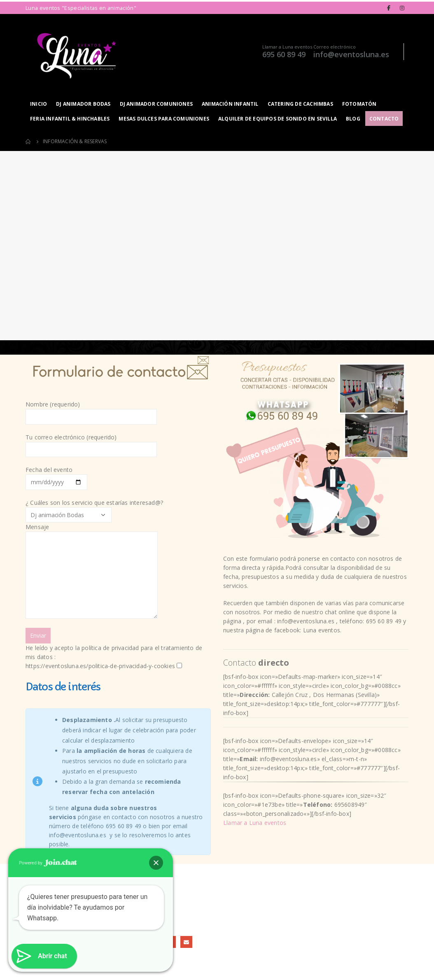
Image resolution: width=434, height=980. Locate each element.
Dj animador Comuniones (156, 104)
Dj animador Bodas (83, 104)
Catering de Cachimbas (300, 104)
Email (186, 942)
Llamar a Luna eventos (287, 47)
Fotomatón (359, 104)
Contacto (384, 119)
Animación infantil (230, 104)
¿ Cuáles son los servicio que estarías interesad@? (118, 585)
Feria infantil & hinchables (70, 119)
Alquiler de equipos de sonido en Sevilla (278, 119)
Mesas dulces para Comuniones (164, 119)
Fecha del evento (56, 475)
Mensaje (92, 551)
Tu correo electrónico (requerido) (91, 443)
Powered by (48, 863)
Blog (353, 119)
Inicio (38, 104)
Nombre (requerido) (91, 410)
